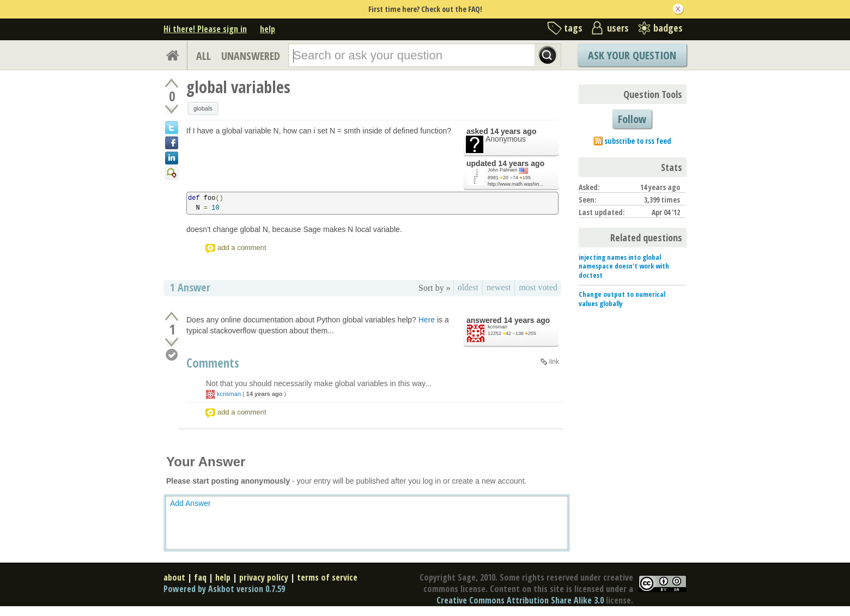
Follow (632, 119)
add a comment (242, 248)
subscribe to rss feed (638, 141)
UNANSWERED (251, 56)
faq (200, 577)
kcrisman (497, 327)
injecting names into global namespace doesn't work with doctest (624, 266)
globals (203, 108)
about (174, 577)
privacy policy (264, 577)
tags (573, 28)
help (268, 29)
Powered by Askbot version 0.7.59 (224, 589)
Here (427, 320)
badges (668, 28)
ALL (204, 56)
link (554, 362)
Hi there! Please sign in (205, 29)
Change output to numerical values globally (622, 299)
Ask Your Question (632, 55)
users (618, 28)
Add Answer (190, 503)
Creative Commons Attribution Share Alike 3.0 (520, 600)
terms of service (327, 577)
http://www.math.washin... (515, 184)
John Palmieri (503, 170)
